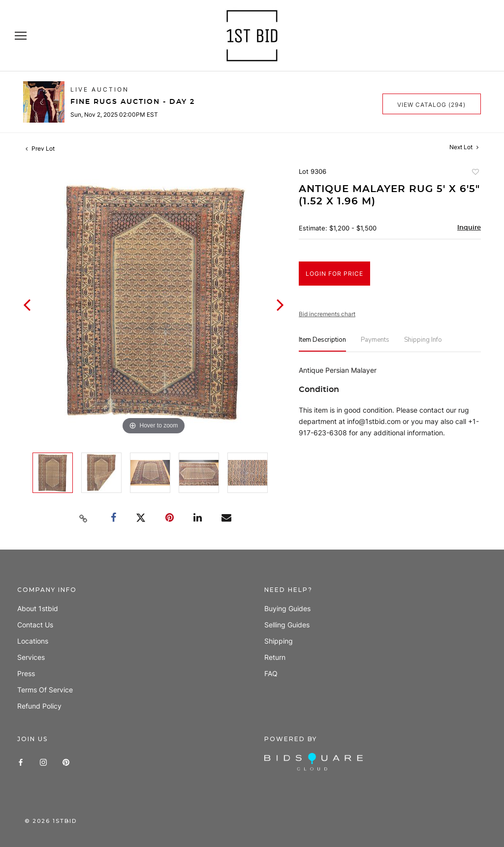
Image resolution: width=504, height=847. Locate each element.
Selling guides (287, 625)
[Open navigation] (21, 36)
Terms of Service (45, 690)
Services (31, 657)
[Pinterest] (66, 762)
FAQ (271, 673)
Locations (33, 641)
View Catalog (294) (431, 105)
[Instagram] (43, 762)
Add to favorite (475, 173)
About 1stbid (38, 608)
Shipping (279, 641)
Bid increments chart (327, 314)
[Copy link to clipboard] (84, 519)
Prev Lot (40, 148)
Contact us (35, 625)
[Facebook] (21, 762)
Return (275, 657)
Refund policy (39, 706)
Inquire (469, 228)
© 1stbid (51, 821)
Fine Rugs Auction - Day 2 (133, 102)
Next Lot (464, 147)
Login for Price (334, 274)
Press (26, 673)
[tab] (322, 344)
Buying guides (287, 608)
